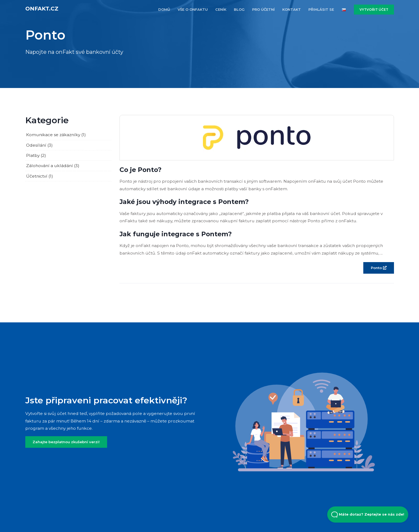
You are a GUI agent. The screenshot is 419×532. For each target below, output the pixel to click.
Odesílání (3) (39, 145)
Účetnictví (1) (40, 176)
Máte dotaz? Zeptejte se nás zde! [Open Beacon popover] (368, 515)
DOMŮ (164, 9)
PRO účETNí (263, 9)
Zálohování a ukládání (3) (53, 166)
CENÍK (221, 9)
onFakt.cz (42, 9)
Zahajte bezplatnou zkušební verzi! (66, 442)
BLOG (239, 9)
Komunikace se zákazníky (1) (56, 135)
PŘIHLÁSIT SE (321, 9)
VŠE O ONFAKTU (193, 9)
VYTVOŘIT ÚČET (374, 10)
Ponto (379, 268)
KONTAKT (292, 9)
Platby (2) (36, 155)
